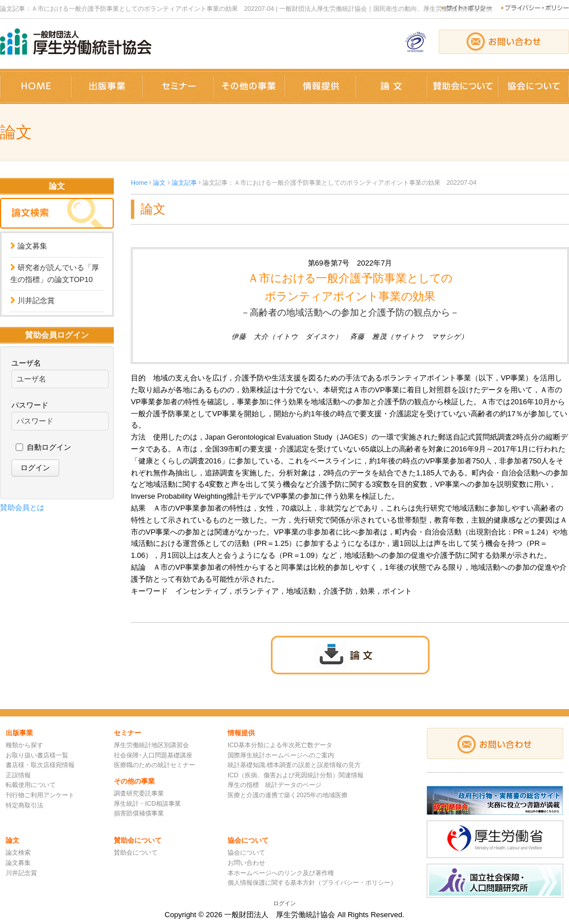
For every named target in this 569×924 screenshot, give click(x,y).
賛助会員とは (22, 507)
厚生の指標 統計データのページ (275, 785)
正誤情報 (18, 775)
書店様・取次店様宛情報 (40, 765)
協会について (246, 852)
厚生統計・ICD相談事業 (147, 803)
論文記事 (184, 183)
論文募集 (32, 246)
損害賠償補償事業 (139, 813)
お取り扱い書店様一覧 (37, 755)
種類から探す (24, 745)
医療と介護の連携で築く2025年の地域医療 (288, 795)
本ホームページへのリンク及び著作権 (281, 873)
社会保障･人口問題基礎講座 (153, 755)
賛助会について (136, 852)
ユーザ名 (26, 363)
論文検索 (18, 852)
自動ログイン (49, 447)
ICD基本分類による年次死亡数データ (280, 745)
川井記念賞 (36, 301)
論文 (159, 183)
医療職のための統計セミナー (154, 765)
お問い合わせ (246, 863)
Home (139, 183)
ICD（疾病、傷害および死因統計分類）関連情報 (296, 775)
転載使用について (31, 785)
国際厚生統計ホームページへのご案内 (281, 755)
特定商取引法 (24, 805)
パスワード (30, 405)
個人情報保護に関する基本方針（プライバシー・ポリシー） (312, 882)
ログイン (284, 903)
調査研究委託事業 (139, 793)
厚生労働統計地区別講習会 (151, 745)
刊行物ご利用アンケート (40, 795)
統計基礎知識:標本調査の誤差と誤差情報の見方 (294, 765)
